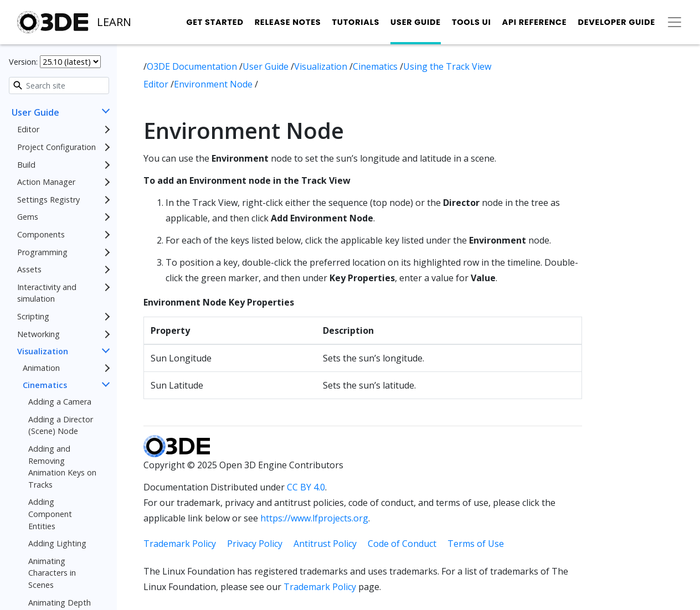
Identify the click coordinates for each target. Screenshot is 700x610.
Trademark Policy (180, 544)
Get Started (215, 22)
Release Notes (288, 22)
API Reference (535, 22)
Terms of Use (476, 544)
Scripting (33, 316)
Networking (38, 334)
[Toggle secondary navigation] (675, 22)
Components (41, 234)
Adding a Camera (60, 402)
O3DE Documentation (193, 66)
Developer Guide (616, 22)
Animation (41, 368)
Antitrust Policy (325, 544)
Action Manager (46, 182)
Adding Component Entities (50, 514)
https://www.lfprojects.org (314, 518)
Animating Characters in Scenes (52, 573)
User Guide (416, 22)
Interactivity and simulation (47, 293)
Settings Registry (48, 200)
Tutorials (356, 22)
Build (26, 165)
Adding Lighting (57, 543)
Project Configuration (56, 147)
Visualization (43, 351)
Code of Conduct (402, 544)
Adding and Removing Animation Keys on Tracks (62, 467)
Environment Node (214, 84)
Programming (42, 252)
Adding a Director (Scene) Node (61, 425)
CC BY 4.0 (306, 487)
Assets (29, 269)
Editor (28, 129)
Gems (28, 217)
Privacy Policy (255, 544)
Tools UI (472, 22)
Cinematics (45, 385)
